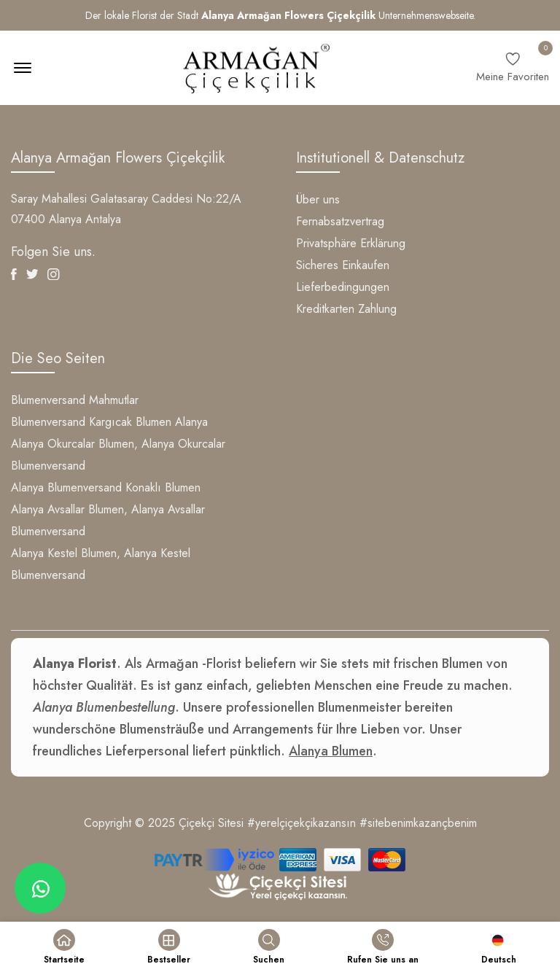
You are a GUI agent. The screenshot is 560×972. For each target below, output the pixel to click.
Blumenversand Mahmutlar (75, 400)
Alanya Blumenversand (66, 487)
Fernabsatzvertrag (340, 221)
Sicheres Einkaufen (343, 265)
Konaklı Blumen (163, 487)
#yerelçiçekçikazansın (302, 823)
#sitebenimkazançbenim (418, 823)
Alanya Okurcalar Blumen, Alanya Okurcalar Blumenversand (118, 455)
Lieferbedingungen (343, 287)
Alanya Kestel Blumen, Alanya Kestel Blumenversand (101, 564)
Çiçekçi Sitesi (211, 823)
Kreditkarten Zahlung (346, 309)
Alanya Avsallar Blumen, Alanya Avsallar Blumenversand (108, 520)
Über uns (318, 199)
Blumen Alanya (172, 422)
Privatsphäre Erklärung (351, 243)
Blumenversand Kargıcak (71, 422)
